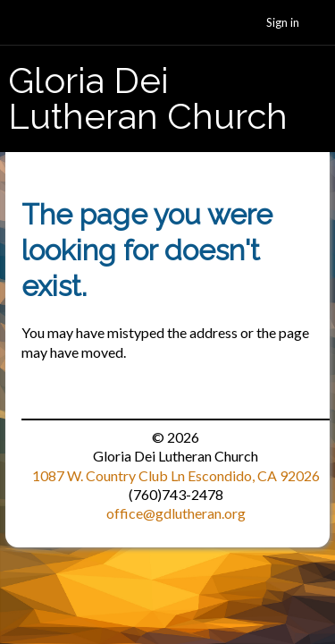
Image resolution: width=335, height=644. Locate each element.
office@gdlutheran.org (176, 513)
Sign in (283, 22)
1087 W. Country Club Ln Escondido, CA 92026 (176, 475)
